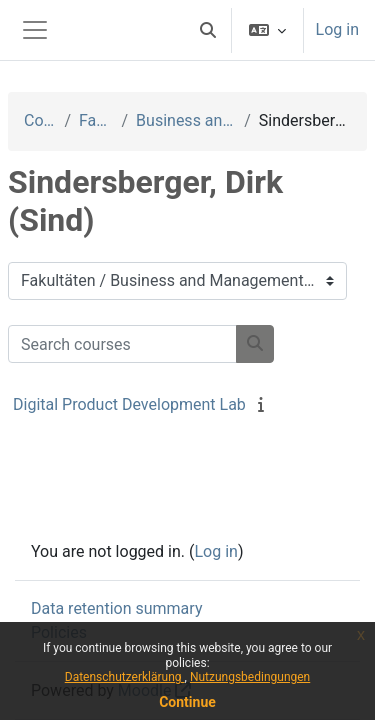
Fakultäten (96, 120)
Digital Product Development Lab (129, 404)
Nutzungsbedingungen (250, 677)
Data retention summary (116, 608)
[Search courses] (122, 344)
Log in (337, 29)
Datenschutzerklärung (125, 677)
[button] (208, 30)
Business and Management (186, 120)
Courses (40, 120)
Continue (187, 702)
